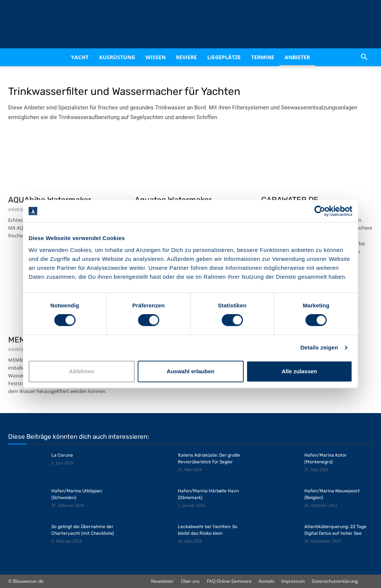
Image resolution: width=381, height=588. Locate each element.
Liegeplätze (224, 57)
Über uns (190, 581)
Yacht (80, 57)
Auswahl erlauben (190, 371)
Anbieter (297, 57)
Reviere (186, 57)
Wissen (156, 57)
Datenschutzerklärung (335, 581)
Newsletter (162, 581)
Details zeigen (319, 347)
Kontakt (266, 581)
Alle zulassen (299, 371)
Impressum (293, 581)
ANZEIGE (17, 209)
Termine (263, 57)
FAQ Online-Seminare (229, 581)
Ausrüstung (117, 57)
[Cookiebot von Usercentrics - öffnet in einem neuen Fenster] (320, 211)
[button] (364, 57)
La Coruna (62, 455)
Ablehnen (81, 371)
